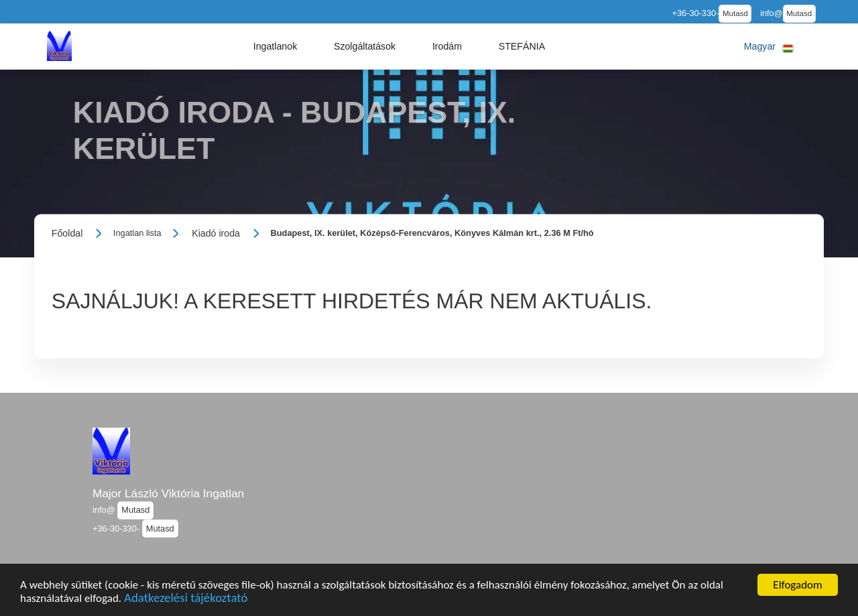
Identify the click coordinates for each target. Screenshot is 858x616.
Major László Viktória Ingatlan (168, 493)
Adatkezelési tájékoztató (186, 602)
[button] (275, 46)
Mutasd (735, 13)
